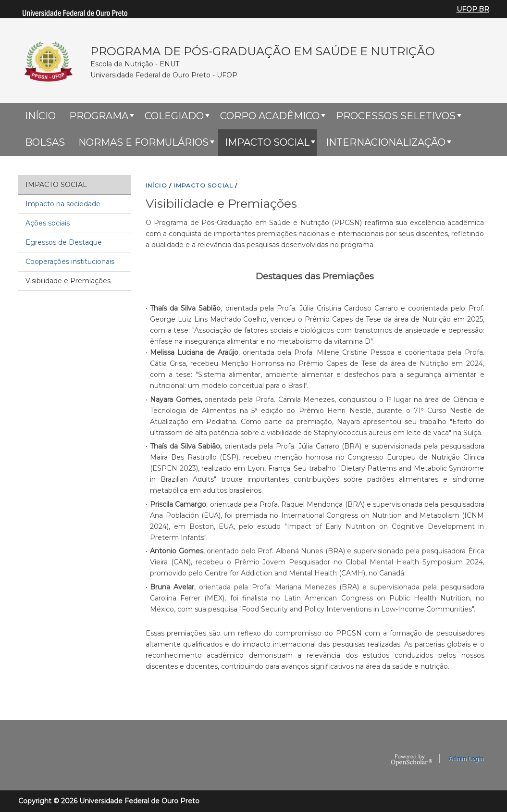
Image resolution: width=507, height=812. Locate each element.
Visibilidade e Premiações (68, 281)
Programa (99, 116)
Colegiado (174, 116)
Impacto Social (267, 142)
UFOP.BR (473, 9)
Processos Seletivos (396, 116)
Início (40, 116)
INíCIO (156, 185)
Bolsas (45, 142)
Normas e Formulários (143, 142)
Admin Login (466, 759)
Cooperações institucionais (70, 262)
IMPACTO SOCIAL (203, 185)
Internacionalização (386, 142)
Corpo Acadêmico (270, 116)
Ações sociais (48, 223)
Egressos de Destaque (64, 242)
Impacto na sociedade (63, 204)
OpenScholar (412, 760)
